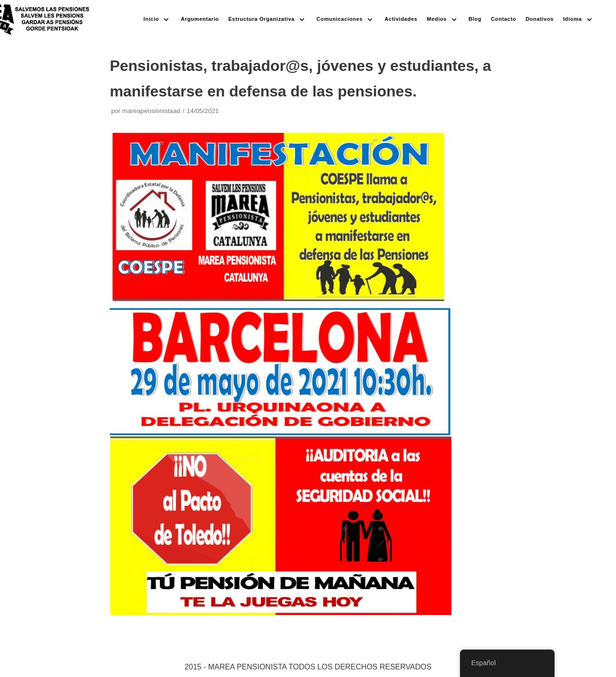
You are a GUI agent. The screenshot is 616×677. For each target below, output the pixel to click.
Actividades (401, 19)
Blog (475, 19)
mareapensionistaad (151, 111)
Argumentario (200, 19)
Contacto (503, 19)
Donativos (540, 19)
